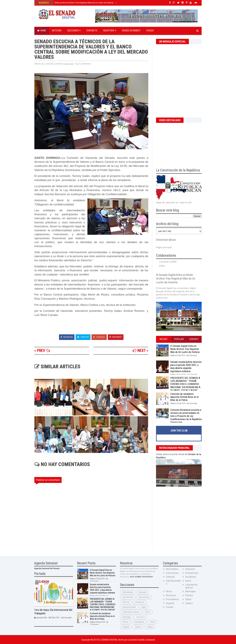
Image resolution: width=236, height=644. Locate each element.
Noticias (57, 31)
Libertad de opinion (131, 612)
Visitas (150, 627)
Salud (152, 622)
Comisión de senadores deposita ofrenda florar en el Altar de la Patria (184, 397)
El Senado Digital (108, 640)
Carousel (142, 592)
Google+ (99, 337)
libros (148, 612)
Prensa (125, 622)
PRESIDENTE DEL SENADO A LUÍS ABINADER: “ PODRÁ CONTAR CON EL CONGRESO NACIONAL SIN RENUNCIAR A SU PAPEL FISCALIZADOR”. (185, 384)
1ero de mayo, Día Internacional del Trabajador (53, 612)
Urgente (126, 627)
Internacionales (129, 607)
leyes (144, 607)
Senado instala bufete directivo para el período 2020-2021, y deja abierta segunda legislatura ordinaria (186, 367)
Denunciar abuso (166, 240)
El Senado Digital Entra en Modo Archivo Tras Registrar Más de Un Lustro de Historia (76, 3)
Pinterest (116, 337)
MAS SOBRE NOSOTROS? (142, 577)
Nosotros (110, 31)
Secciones (74, 31)
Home (42, 31)
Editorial (126, 602)
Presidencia (139, 622)
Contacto (92, 31)
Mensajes (127, 617)
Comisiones (128, 597)
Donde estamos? (131, 31)
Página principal (164, 247)
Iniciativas (140, 602)
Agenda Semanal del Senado (47, 568)
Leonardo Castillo (168, 262)
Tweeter (83, 337)
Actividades (128, 592)
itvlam (162, 266)
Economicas (144, 597)
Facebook (67, 337)
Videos (150, 31)
